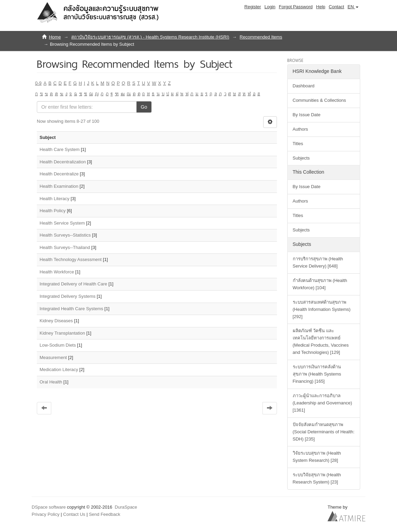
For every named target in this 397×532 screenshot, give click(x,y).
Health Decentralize (59, 174)
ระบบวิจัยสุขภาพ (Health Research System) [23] (317, 478)
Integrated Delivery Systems (68, 296)
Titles (298, 144)
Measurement (53, 357)
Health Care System (60, 149)
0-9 (38, 83)
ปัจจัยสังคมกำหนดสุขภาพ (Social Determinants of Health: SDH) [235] (324, 432)
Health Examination (59, 186)
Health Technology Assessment (71, 259)
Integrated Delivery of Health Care (73, 284)
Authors (301, 129)
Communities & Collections (319, 100)
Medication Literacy (59, 370)
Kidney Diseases (56, 321)
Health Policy (53, 211)
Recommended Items (261, 37)
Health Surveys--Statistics (65, 235)
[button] (353, 7)
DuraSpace (126, 507)
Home (55, 37)
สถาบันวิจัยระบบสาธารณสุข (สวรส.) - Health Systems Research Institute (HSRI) (150, 37)
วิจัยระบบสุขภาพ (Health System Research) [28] (317, 457)
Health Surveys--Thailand (65, 247)
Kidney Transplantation (62, 333)
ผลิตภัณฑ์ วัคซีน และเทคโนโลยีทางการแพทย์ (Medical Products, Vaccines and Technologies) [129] (321, 341)
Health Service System (62, 223)
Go (144, 107)
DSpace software (49, 507)
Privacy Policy (46, 514)
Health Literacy (55, 199)
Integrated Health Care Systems (71, 309)
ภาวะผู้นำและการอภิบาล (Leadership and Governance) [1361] (323, 403)
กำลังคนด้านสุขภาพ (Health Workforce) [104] (320, 284)
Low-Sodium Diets (58, 345)
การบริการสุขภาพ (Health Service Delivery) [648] (318, 262)
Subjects (301, 158)
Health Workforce (57, 272)
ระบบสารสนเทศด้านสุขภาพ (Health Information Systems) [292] (322, 309)
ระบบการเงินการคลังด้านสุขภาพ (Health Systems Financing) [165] (317, 374)
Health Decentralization (63, 162)
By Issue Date (307, 115)
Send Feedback (104, 514)
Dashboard (304, 86)
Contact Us (74, 514)
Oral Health (51, 382)
